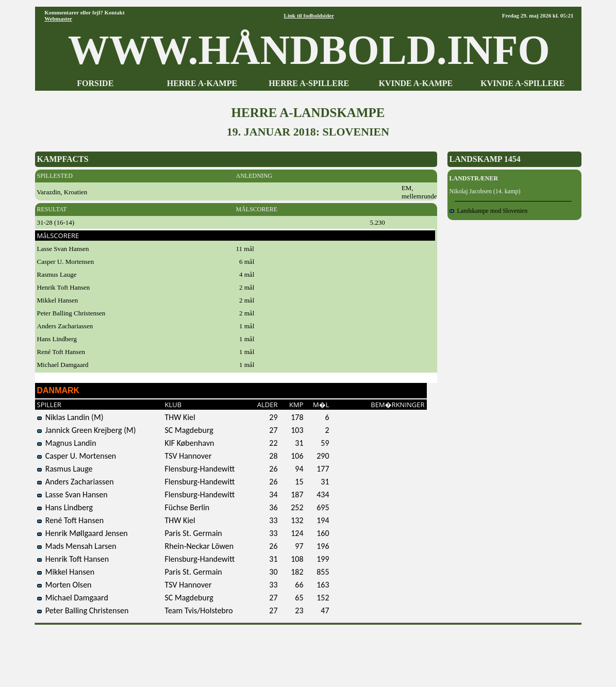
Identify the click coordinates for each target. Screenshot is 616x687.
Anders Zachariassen (76, 482)
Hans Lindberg (65, 507)
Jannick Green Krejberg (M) (87, 430)
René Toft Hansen (71, 520)
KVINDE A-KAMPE (416, 83)
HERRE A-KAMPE (202, 83)
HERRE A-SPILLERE (309, 83)
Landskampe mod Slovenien (489, 211)
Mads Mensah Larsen (77, 546)
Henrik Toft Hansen (73, 559)
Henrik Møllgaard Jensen (82, 533)
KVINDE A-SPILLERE (522, 83)
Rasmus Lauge (65, 469)
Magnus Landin (67, 443)
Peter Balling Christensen (83, 610)
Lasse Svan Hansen (72, 495)
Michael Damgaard (73, 598)
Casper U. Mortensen (77, 456)
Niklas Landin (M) (70, 417)
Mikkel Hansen (66, 572)
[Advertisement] (308, 652)
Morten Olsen (64, 585)
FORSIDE (95, 83)
